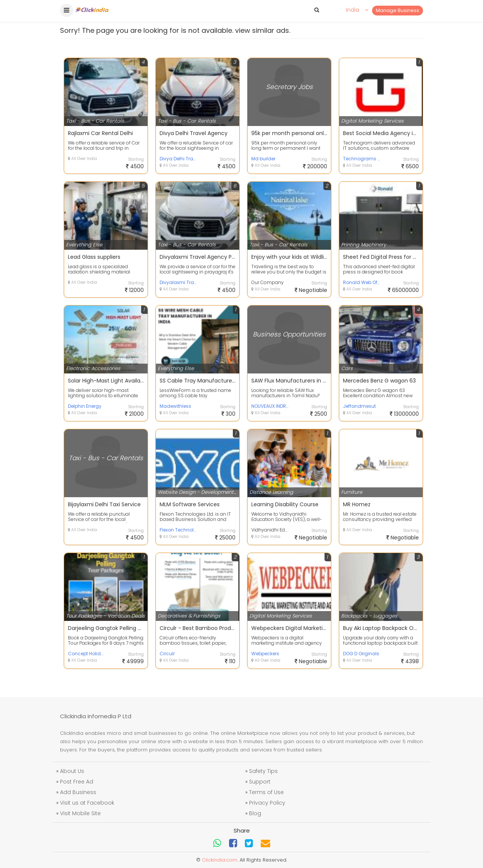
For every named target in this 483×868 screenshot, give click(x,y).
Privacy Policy (267, 803)
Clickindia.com (220, 860)
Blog (255, 813)
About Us (72, 771)
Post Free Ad (77, 782)
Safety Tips (263, 771)
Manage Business (398, 10)
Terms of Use (266, 792)
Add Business (78, 792)
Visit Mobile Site (80, 813)
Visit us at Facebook (87, 803)
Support (260, 782)
